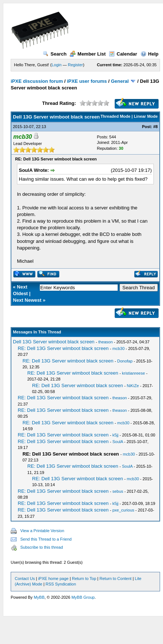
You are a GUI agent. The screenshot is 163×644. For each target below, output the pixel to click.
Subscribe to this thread (42, 547)
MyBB (39, 597)
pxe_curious (123, 510)
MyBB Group (83, 597)
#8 (155, 127)
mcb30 (119, 348)
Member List (88, 54)
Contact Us (25, 578)
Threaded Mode (115, 116)
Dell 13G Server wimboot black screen (54, 342)
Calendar (123, 54)
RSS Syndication (61, 584)
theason (105, 342)
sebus (118, 491)
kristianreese (133, 373)
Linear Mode (146, 116)
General (120, 81)
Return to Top (84, 578)
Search (55, 54)
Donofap (125, 361)
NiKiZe (133, 386)
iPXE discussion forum (37, 81)
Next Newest (27, 300)
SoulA (118, 442)
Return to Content (116, 578)
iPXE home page (53, 578)
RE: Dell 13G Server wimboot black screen (63, 348)
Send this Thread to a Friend (46, 539)
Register (75, 65)
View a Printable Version (42, 531)
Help (150, 54)
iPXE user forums (87, 81)
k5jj (116, 435)
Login (57, 65)
